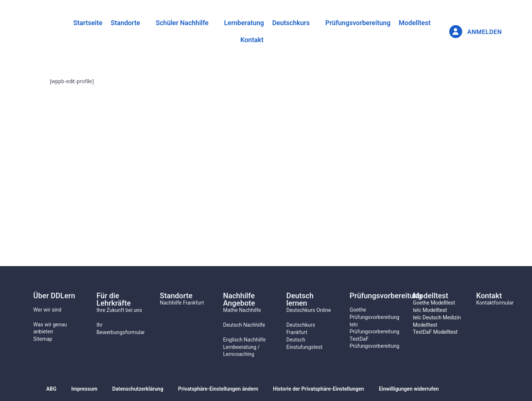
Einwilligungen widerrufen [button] (409, 389)
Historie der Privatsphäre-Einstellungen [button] (319, 389)
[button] (123, 23)
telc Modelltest (430, 310)
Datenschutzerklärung (138, 389)
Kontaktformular (495, 303)
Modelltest (423, 22)
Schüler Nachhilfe (179, 22)
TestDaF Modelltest (435, 332)
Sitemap (43, 339)
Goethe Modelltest (434, 303)
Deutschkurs (294, 22)
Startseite (79, 22)
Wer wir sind (47, 310)
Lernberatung (244, 22)
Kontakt (252, 40)
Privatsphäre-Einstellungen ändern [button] (218, 389)
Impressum (84, 389)
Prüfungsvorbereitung (364, 22)
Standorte (120, 22)
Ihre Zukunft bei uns (119, 310)
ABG (51, 389)
